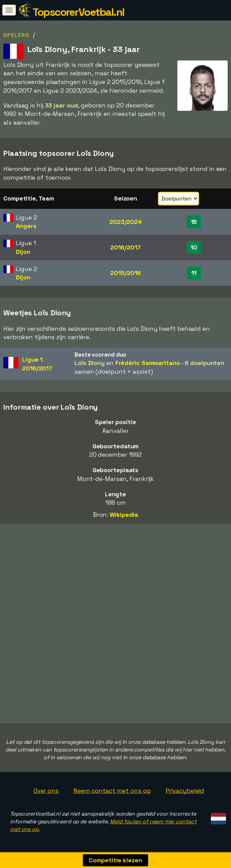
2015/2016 (125, 273)
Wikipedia (124, 515)
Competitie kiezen (115, 860)
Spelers (16, 35)
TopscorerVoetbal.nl (78, 12)
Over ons (46, 791)
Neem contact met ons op (112, 791)
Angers (26, 226)
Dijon (23, 252)
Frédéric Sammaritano (148, 363)
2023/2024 (126, 222)
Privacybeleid (185, 791)
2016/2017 (125, 247)
